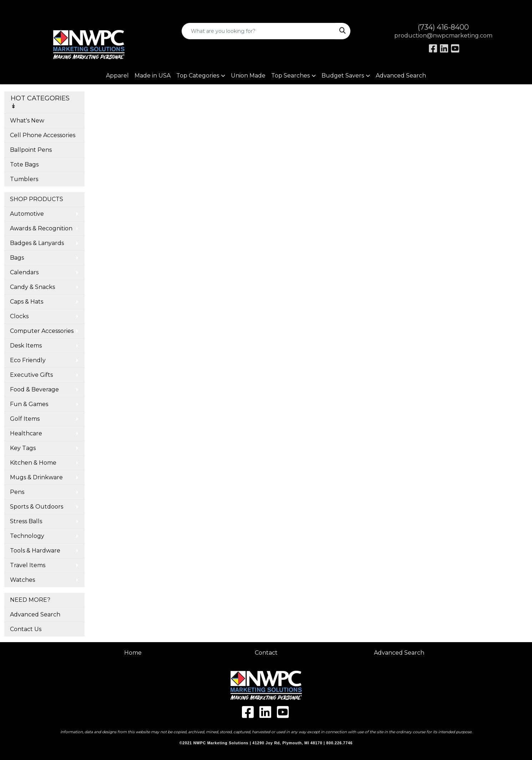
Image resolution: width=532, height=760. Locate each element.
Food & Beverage (34, 389)
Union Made (248, 76)
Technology (27, 536)
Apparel (117, 76)
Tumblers (24, 179)
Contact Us (26, 629)
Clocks (19, 316)
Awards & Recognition (41, 228)
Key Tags (23, 448)
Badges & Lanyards (37, 243)
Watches (22, 580)
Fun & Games (29, 404)
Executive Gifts (31, 375)
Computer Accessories (42, 331)
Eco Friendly (28, 360)
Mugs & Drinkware (36, 477)
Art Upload (22, 8)
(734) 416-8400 (443, 27)
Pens (17, 492)
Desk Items (26, 346)
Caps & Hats (27, 302)
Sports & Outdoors (37, 507)
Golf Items (25, 419)
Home (133, 653)
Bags (17, 258)
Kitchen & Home (33, 463)
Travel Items (28, 565)
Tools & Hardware (35, 551)
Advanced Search (401, 76)
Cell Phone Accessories (43, 135)
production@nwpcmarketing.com (443, 36)
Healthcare (26, 433)
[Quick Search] (259, 31)
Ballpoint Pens (31, 150)
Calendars (24, 272)
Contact (266, 653)
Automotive (27, 214)
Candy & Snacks (32, 287)
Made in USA (153, 76)
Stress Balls (26, 521)
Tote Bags (24, 164)
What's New (27, 121)
